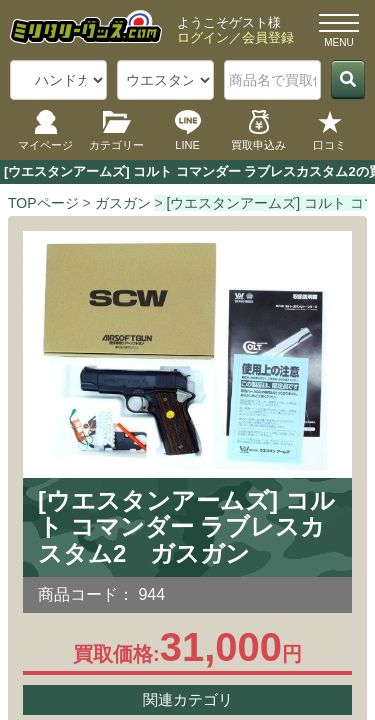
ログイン (203, 37)
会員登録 (268, 37)
